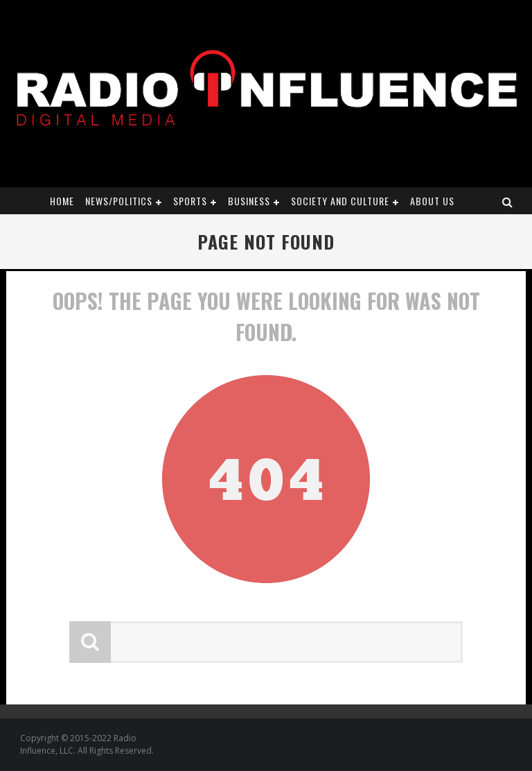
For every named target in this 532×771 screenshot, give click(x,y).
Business (249, 201)
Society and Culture (340, 201)
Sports (190, 201)
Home (62, 201)
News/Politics (119, 201)
